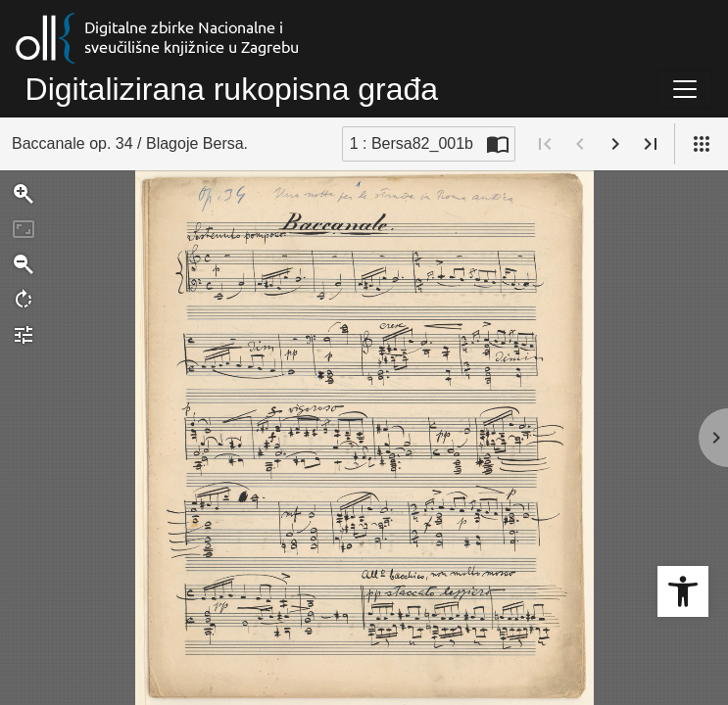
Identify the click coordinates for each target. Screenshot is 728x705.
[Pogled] (702, 144)
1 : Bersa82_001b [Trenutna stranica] (412, 143)
